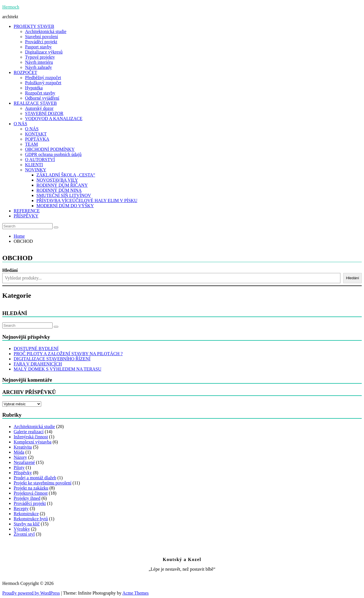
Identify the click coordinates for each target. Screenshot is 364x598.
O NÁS (20, 124)
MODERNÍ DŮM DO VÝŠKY (65, 206)
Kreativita (23, 447)
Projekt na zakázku (31, 488)
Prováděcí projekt (41, 42)
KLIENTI (34, 165)
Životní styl (24, 534)
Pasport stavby (38, 47)
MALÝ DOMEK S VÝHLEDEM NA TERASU (57, 369)
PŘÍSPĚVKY (26, 216)
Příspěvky (23, 473)
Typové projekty (40, 57)
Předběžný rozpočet (43, 78)
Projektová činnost (31, 493)
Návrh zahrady (39, 67)
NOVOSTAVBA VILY (57, 180)
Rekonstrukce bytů (31, 519)
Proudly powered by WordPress (31, 593)
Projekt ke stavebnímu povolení (43, 483)
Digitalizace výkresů (44, 52)
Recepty (21, 508)
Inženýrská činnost (31, 437)
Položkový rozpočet (43, 83)
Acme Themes (136, 593)
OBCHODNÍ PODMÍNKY (50, 149)
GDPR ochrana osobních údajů (53, 154)
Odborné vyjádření (42, 98)
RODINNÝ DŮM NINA (59, 190)
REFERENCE (27, 211)
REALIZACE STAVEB (35, 103)
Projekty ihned (27, 498)
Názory (20, 457)
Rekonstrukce (26, 514)
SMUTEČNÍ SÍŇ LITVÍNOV (64, 195)
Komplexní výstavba (33, 442)
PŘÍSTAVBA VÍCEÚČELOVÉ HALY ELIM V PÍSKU (87, 201)
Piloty (19, 467)
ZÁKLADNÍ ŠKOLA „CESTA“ (66, 175)
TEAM (31, 144)
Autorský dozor (39, 108)
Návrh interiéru (39, 62)
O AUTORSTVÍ (40, 160)
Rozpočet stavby (40, 93)
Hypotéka (34, 88)
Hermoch (11, 7)
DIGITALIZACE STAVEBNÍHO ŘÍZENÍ (52, 359)
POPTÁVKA (37, 139)
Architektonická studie (46, 31)
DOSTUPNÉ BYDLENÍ (36, 349)
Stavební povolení (42, 37)
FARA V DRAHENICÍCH (38, 364)
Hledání (10, 270)
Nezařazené (24, 462)
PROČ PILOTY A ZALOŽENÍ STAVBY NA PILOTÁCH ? (68, 354)
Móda (19, 452)
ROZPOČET (25, 72)
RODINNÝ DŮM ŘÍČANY (62, 185)
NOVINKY (36, 170)
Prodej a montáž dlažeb (35, 478)
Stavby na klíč (27, 524)
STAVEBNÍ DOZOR (44, 113)
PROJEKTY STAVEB (34, 26)
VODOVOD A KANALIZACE (54, 119)
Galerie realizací (29, 432)
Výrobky (22, 529)
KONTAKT (36, 134)
